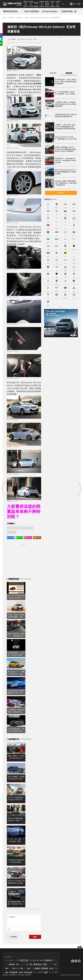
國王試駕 (24, 960)
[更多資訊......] (9, 929)
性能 (45, 964)
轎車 (18, 968)
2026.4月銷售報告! (32, 11)
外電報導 (42, 7)
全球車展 (19, 18)
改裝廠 (21, 972)
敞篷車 (7, 960)
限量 (31, 964)
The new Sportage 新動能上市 (51, 11)
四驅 (29, 968)
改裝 (31, 960)
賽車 (15, 960)
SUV (35, 960)
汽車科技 (52, 3)
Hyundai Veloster (27, 528)
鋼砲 (7, 972)
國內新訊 (36, 7)
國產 (52, 964)
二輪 (56, 968)
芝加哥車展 (11, 532)
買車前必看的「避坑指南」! (71, 11)
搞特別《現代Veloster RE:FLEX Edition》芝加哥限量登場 (43, 18)
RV (38, 960)
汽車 (10, 968)
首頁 (4, 18)
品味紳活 (52, 7)
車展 (17, 964)
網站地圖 (21, 975)
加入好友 (19, 538)
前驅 (21, 968)
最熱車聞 (69, 73)
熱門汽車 (26, 7)
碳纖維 (37, 968)
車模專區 (31, 3)
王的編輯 (13, 39)
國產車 (55, 960)
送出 (35, 937)
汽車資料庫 (31, 7)
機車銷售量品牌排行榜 (12, 11)
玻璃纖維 (44, 968)
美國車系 (40, 972)
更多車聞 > (61, 193)
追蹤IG (28, 538)
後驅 (25, 968)
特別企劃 (58, 7)
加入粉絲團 (11, 538)
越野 (7, 968)
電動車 (35, 972)
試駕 (6, 964)
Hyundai (10, 528)
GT (56, 972)
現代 (17, 528)
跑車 (14, 968)
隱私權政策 (13, 975)
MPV (42, 960)
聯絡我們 (6, 975)
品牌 (32, 968)
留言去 (37, 538)
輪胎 (11, 960)
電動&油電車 (47, 3)
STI (27, 964)
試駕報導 (42, 3)
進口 (55, 964)
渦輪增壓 (22, 964)
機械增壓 (12, 964)
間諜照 (36, 3)
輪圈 (18, 960)
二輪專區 (58, 3)
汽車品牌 (47, 7)
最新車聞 (26, 3)
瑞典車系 (51, 972)
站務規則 (28, 975)
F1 (49, 964)
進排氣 (51, 968)
